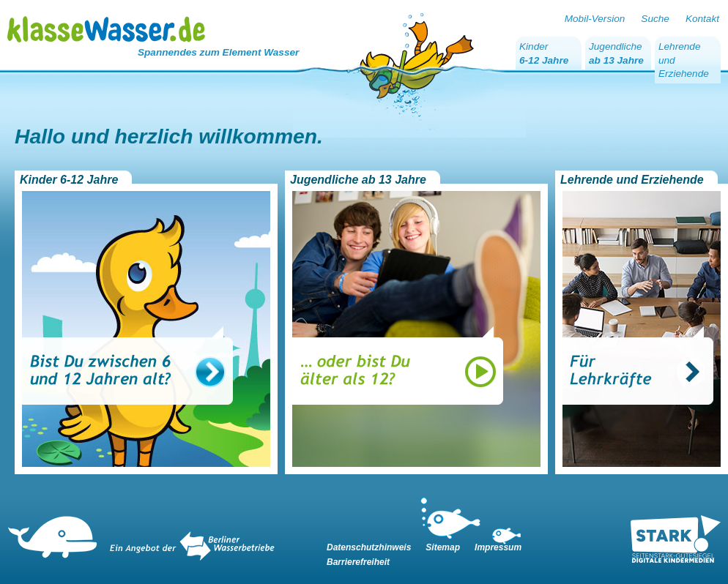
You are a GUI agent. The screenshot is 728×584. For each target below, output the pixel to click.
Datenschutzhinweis (369, 547)
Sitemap (443, 547)
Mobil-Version (595, 19)
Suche (655, 19)
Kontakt (702, 19)
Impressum (498, 547)
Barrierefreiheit (358, 562)
